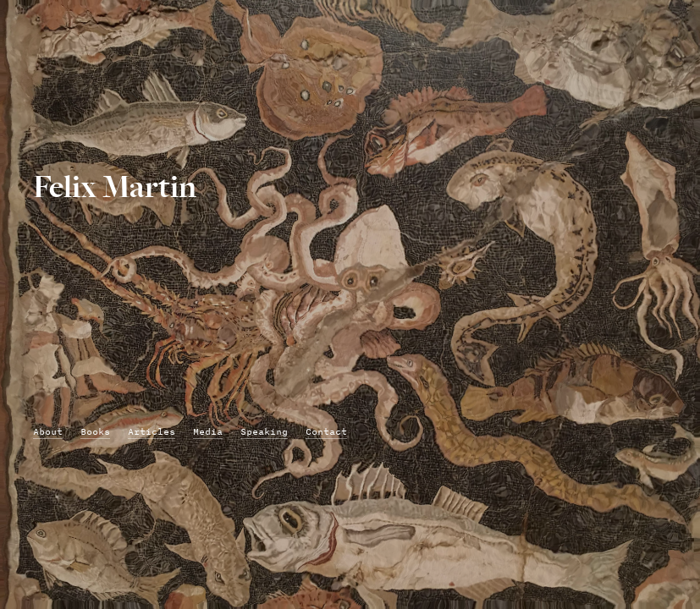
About (48, 432)
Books (95, 432)
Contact (326, 432)
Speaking (264, 432)
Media (208, 432)
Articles (152, 432)
